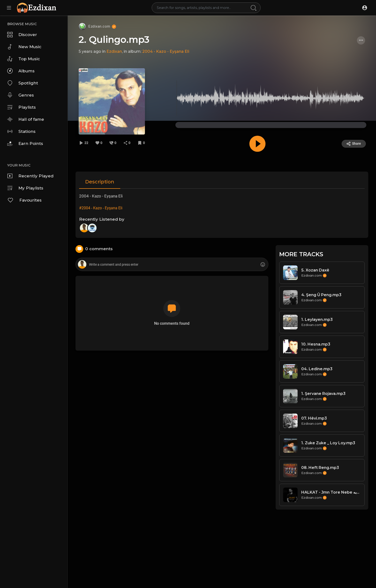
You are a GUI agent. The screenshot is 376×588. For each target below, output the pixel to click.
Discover (22, 35)
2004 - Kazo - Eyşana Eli (166, 51)
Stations (21, 131)
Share (354, 144)
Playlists (22, 107)
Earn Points (25, 143)
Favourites (24, 200)
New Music (24, 47)
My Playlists (25, 188)
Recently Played (30, 176)
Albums (21, 71)
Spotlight (23, 83)
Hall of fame (26, 119)
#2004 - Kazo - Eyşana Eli (101, 208)
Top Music (24, 59)
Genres (21, 95)
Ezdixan (114, 51)
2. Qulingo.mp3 (114, 40)
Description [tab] (100, 182)
